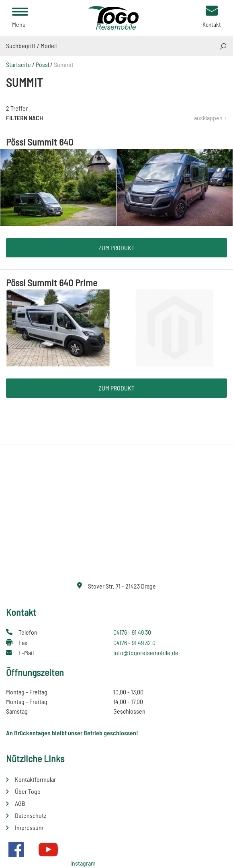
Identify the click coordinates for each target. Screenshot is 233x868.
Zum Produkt (117, 248)
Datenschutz (31, 815)
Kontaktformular (35, 779)
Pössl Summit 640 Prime (52, 282)
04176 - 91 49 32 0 (134, 642)
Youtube (48, 850)
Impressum (29, 827)
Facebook (16, 850)
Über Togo (28, 791)
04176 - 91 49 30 (132, 632)
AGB (20, 803)
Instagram (83, 863)
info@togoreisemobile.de (146, 653)
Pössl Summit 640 (40, 142)
